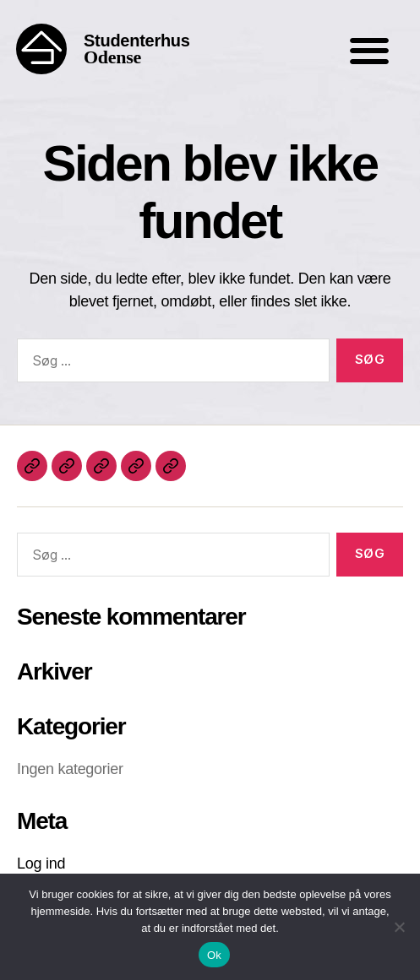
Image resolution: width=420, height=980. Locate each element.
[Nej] (399, 927)
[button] (369, 51)
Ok (214, 955)
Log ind (41, 864)
